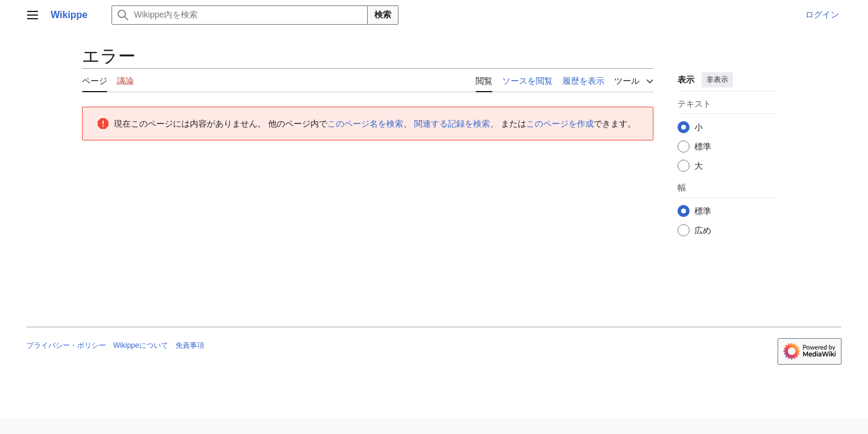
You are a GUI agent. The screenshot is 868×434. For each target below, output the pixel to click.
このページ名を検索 (365, 124)
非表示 (717, 80)
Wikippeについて (141, 345)
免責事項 (190, 345)
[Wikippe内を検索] (240, 15)
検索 (383, 14)
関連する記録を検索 (452, 124)
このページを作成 (560, 124)
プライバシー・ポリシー (66, 345)
